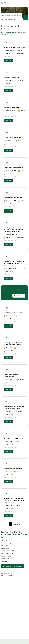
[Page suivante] (17, 524)
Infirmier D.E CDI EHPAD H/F (13, 438)
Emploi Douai (5, 559)
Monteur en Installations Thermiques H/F (12, 376)
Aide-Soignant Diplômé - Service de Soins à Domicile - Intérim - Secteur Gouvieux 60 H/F (14, 230)
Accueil (3, 574)
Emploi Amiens (6, 540)
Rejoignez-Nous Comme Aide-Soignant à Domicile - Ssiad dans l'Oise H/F (14, 500)
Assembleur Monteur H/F (12, 108)
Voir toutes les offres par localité (13, 566)
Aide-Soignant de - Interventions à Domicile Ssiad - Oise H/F (14, 344)
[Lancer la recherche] (25, 17)
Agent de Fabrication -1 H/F (13, 313)
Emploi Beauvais (6, 545)
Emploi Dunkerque (7, 543)
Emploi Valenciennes (7, 553)
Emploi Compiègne (7, 556)
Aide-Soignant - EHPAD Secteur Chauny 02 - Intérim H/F (14, 408)
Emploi (10, 574)
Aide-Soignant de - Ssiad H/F (13, 469)
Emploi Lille (5, 538)
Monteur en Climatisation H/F (14, 168)
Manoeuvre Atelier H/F (11, 77)
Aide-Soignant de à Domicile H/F (14, 47)
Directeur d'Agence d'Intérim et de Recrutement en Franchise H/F (14, 263)
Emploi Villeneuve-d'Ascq (9, 551)
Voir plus (5, 561)
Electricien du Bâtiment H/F (13, 198)
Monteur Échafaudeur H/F (12, 138)
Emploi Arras (5, 548)
